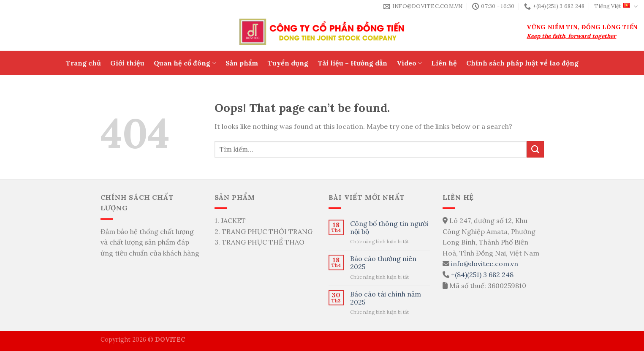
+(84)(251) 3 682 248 (482, 275)
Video (409, 63)
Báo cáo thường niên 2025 (383, 263)
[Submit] (535, 149)
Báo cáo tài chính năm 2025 (386, 298)
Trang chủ (83, 63)
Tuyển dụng (288, 63)
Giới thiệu (127, 63)
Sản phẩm (242, 63)
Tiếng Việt (616, 7)
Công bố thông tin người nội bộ (389, 228)
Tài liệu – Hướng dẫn (352, 63)
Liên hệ (444, 63)
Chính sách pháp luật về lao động (522, 63)
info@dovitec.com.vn (485, 264)
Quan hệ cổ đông (185, 63)
